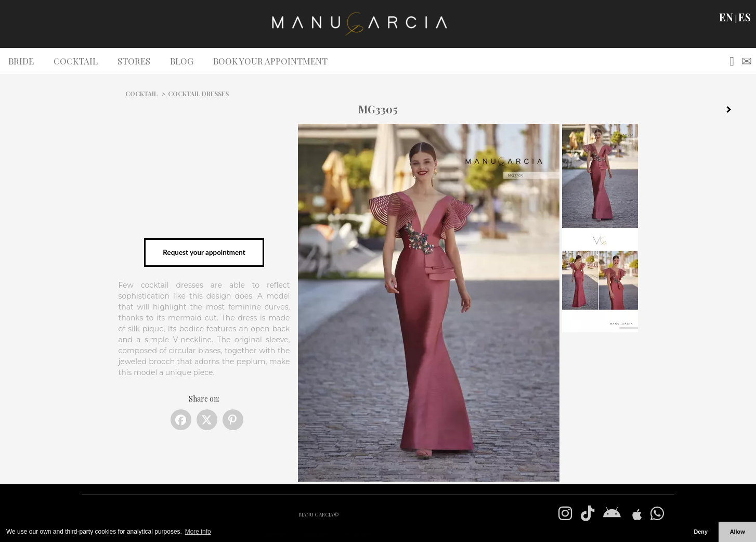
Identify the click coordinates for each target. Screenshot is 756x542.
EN (726, 17)
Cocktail (141, 94)
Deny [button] (700, 532)
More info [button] (198, 532)
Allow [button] (738, 532)
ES (745, 17)
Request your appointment (204, 252)
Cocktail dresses (198, 94)
